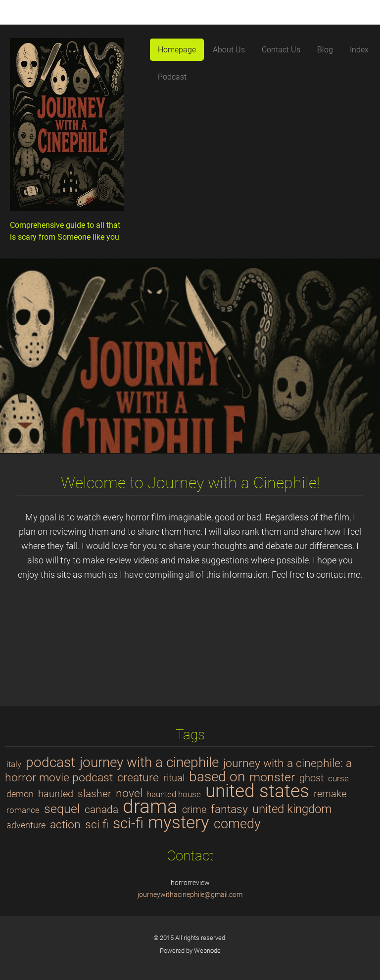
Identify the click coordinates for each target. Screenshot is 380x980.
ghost (311, 778)
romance (23, 810)
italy (14, 764)
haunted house (174, 794)
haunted (56, 794)
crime (194, 810)
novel (129, 793)
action (65, 824)
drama (150, 806)
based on (217, 777)
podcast (50, 762)
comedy (237, 824)
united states (257, 791)
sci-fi (128, 823)
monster (272, 777)
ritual (174, 778)
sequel (62, 809)
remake (330, 794)
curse (338, 778)
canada (101, 809)
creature (138, 777)
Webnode (207, 951)
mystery (179, 822)
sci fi (97, 824)
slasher (95, 793)
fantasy (229, 809)
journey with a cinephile (149, 762)
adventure (26, 825)
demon (20, 794)
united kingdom (292, 809)
